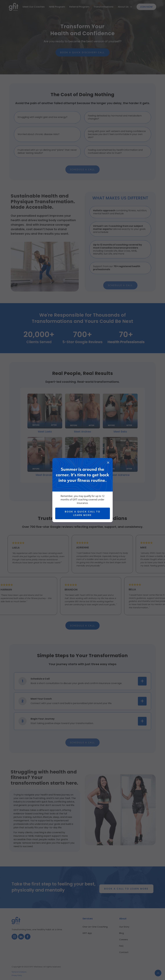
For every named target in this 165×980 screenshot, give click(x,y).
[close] (108, 463)
